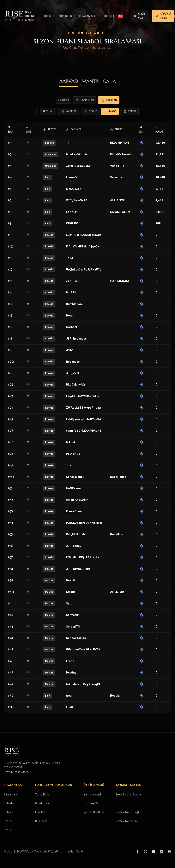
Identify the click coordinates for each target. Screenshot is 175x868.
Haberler (9, 803)
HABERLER (49, 16)
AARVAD (69, 81)
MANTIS (90, 81)
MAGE (110, 111)
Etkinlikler (41, 812)
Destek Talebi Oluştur (129, 812)
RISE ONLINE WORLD (32, 16)
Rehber (8, 812)
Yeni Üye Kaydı (93, 795)
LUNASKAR (85, 100)
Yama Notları (43, 795)
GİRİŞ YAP (140, 16)
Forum (120, 803)
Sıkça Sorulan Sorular (129, 795)
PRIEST (129, 111)
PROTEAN (109, 100)
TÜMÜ (63, 100)
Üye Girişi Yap (92, 803)
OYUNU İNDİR (164, 16)
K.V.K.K (8, 830)
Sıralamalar (11, 795)
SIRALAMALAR (91, 16)
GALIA (109, 81)
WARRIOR (68, 111)
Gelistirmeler (43, 803)
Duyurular (41, 821)
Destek (8, 821)
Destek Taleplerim (127, 821)
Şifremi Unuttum (94, 812)
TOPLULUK (68, 16)
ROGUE (90, 111)
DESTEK (112, 16)
